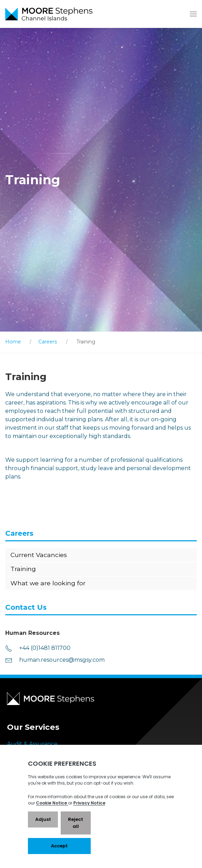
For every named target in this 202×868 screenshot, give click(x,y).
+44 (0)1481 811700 (38, 648)
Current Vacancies (39, 555)
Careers (48, 342)
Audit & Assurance (32, 744)
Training (23, 569)
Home (13, 342)
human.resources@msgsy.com (55, 660)
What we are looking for (48, 583)
